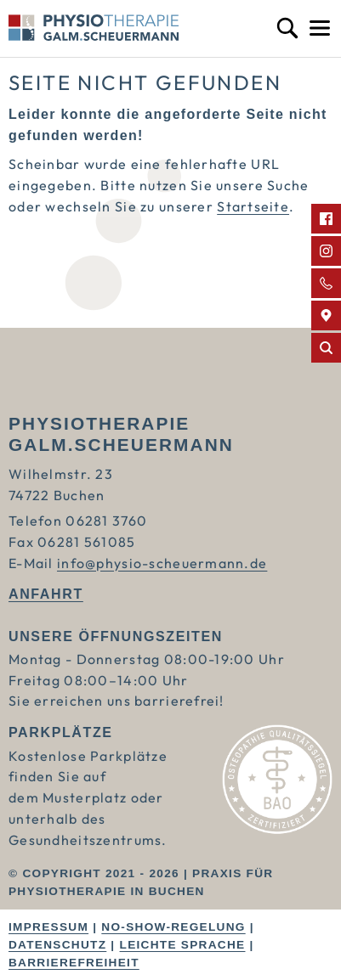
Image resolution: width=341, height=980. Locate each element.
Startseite (253, 206)
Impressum (48, 927)
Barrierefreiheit (74, 963)
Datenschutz (57, 945)
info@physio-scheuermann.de (162, 563)
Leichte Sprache (183, 945)
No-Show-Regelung (173, 927)
